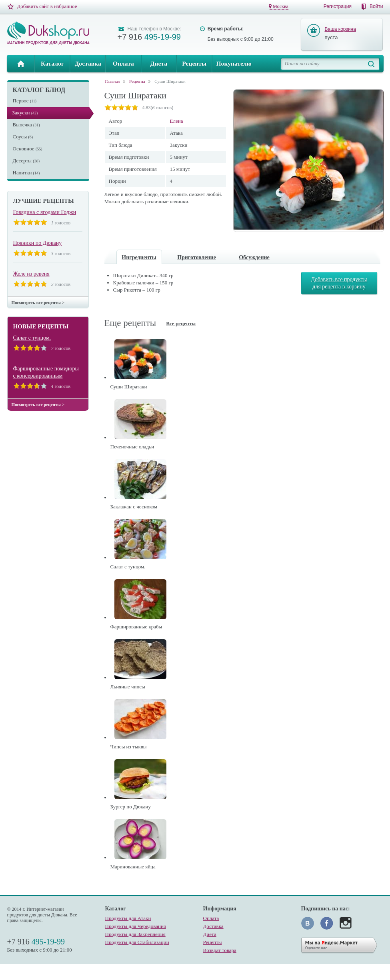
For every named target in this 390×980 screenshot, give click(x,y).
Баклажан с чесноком (134, 507)
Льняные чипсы (128, 687)
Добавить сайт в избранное (47, 6)
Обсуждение (254, 257)
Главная (21, 64)
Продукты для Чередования (136, 926)
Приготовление (197, 257)
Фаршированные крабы (136, 627)
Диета (159, 63)
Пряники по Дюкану (38, 243)
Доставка (88, 63)
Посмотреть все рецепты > (38, 302)
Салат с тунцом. (32, 338)
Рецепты (194, 63)
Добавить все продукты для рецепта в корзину (339, 283)
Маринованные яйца (133, 867)
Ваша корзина (340, 29)
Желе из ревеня (31, 274)
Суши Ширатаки (170, 81)
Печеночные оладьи (132, 447)
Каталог (52, 63)
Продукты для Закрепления (135, 934)
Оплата (123, 63)
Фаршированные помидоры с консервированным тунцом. (46, 373)
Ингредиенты (139, 257)
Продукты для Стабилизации (137, 942)
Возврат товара (220, 950)
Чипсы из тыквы (129, 747)
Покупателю (234, 63)
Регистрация (338, 6)
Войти (376, 6)
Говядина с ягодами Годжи (45, 212)
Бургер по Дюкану (131, 807)
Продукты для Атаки (128, 918)
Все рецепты (181, 323)
